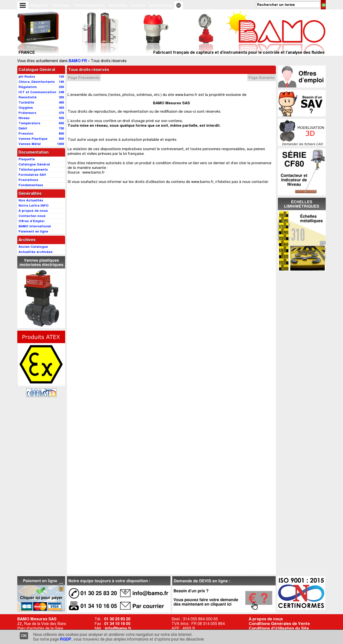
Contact (138, 5)
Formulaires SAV (32, 175)
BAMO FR (78, 61)
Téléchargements (89, 5)
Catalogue (61, 5)
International (161, 5)
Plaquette (39, 5)
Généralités (30, 193)
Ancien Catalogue (33, 247)
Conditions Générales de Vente (279, 624)
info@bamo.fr (118, 628)
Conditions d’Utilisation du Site (279, 628)
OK (24, 636)
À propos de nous (266, 619)
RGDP (66, 639)
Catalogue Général (37, 70)
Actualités (118, 5)
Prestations (28, 180)
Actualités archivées (36, 252)
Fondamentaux (31, 185)
